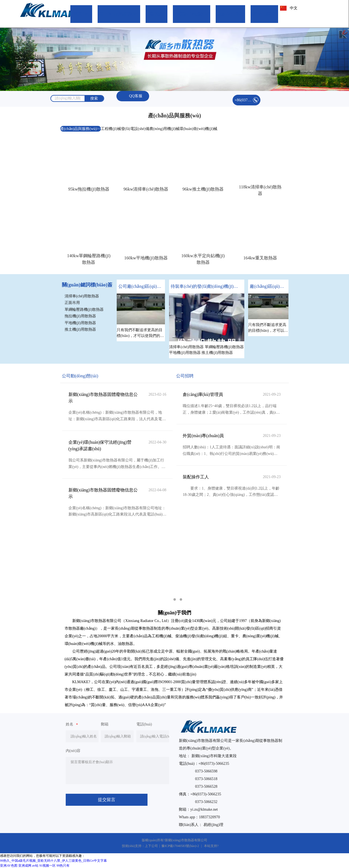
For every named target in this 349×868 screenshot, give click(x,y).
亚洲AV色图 (9, 866)
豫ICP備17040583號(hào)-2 (180, 846)
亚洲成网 (25, 866)
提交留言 (107, 800)
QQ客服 (133, 96)
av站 (35, 866)
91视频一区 (47, 866)
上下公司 (151, 846)
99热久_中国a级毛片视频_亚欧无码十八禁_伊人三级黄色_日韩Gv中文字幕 (53, 861)
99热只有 (63, 866)
